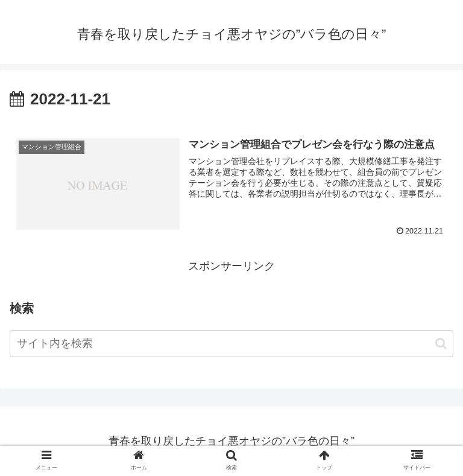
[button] (441, 344)
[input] (231, 344)
